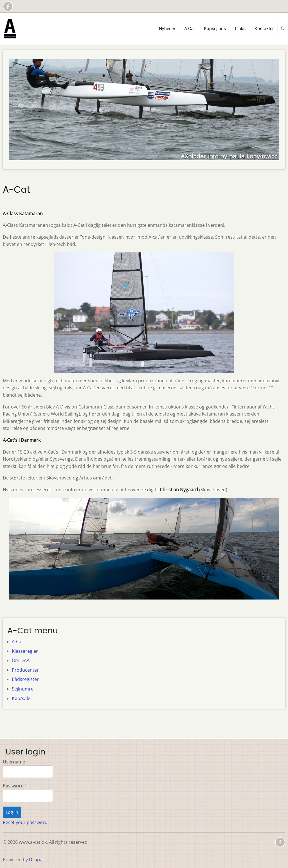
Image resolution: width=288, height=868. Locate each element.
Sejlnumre (23, 689)
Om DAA (21, 660)
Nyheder (167, 29)
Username (14, 762)
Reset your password (25, 822)
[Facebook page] (8, 6)
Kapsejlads (215, 29)
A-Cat (190, 29)
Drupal (36, 860)
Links (240, 29)
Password (13, 786)
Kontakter (264, 29)
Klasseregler (25, 651)
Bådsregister (25, 679)
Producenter (25, 670)
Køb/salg (21, 698)
